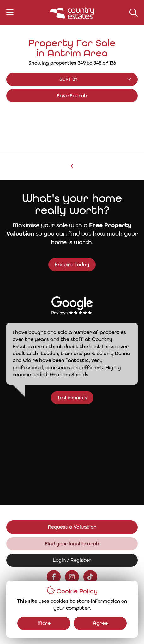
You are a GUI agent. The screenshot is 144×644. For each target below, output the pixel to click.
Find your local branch (72, 544)
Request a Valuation (72, 527)
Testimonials (80, 397)
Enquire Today (72, 264)
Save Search (72, 96)
